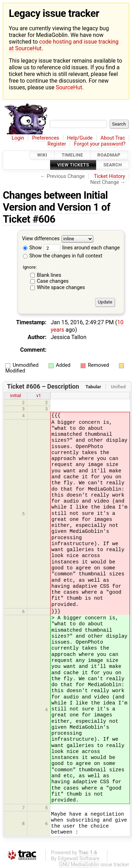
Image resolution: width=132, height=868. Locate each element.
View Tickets (73, 165)
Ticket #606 (29, 219)
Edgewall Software (79, 859)
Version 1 (78, 207)
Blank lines (49, 275)
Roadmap (109, 155)
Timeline (72, 155)
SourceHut (69, 87)
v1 (39, 395)
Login (18, 138)
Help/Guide (80, 138)
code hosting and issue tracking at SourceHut (64, 45)
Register (57, 144)
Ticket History (109, 176)
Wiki (42, 155)
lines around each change (82, 248)
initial (16, 395)
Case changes (53, 281)
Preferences (46, 138)
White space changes (61, 288)
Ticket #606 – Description (43, 387)
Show (32, 248)
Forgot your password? (100, 144)
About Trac (113, 138)
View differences (41, 239)
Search (113, 165)
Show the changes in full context (63, 256)
